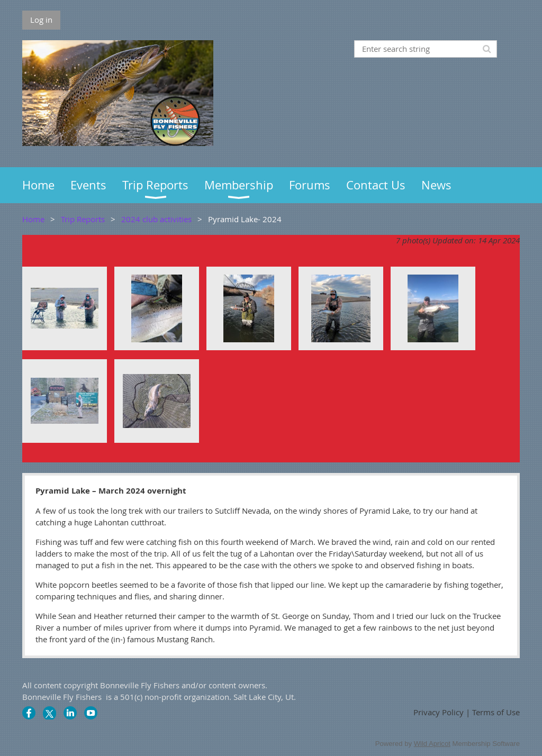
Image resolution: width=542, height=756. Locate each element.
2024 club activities (156, 219)
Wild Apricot (432, 744)
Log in (41, 20)
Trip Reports (83, 219)
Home (33, 219)
